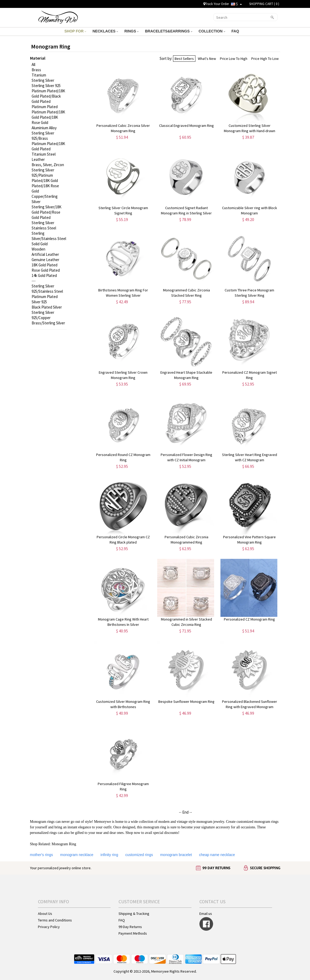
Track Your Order (216, 4)
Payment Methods (133, 933)
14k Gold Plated (44, 275)
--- (34, 281)
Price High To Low (265, 59)
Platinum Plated (45, 107)
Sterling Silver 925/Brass (43, 136)
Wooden (38, 249)
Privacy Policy (49, 927)
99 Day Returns (130, 927)
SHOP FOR (75, 31)
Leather (38, 159)
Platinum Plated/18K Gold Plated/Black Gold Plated (48, 96)
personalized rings (43, 833)
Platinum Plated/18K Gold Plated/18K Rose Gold (48, 117)
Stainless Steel (44, 228)
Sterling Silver (43, 80)
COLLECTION (212, 31)
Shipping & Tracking (134, 914)
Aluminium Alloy (44, 128)
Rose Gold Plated (46, 270)
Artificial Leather (45, 254)
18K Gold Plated (45, 265)
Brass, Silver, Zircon (48, 165)
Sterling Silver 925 (46, 86)
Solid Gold (40, 244)
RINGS (131, 31)
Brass (36, 70)
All (33, 64)
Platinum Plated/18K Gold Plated (48, 146)
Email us (206, 914)
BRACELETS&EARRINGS (168, 31)
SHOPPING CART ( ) (264, 4)
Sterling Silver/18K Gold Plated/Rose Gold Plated (46, 212)
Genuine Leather (45, 260)
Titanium (39, 75)
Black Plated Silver (47, 307)
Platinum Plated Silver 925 (45, 299)
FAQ (236, 31)
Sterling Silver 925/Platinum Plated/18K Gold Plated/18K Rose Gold (45, 181)
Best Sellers (184, 59)
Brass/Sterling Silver (48, 323)
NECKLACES (105, 31)
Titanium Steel (44, 154)
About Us (45, 914)
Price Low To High (234, 59)
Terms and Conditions (55, 920)
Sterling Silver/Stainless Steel (49, 236)
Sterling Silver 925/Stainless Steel (47, 289)
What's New (207, 59)
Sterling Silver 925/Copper (43, 315)
